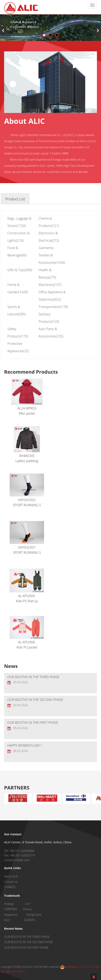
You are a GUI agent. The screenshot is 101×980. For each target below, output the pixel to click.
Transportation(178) (53, 307)
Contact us (11, 882)
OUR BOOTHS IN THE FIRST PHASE (33, 723)
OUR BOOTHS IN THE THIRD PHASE (33, 677)
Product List (15, 199)
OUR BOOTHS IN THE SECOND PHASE (35, 700)
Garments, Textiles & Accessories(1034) (52, 255)
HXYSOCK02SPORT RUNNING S (27, 490)
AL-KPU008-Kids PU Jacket (27, 633)
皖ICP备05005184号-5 (13, 972)
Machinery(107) (50, 285)
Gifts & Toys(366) (20, 270)
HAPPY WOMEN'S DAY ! (24, 745)
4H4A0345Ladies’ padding (27, 445)
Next (98, 30)
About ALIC (11, 876)
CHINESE (10, 887)
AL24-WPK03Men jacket (27, 397)
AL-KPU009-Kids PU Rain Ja (27, 586)
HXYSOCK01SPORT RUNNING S (27, 538)
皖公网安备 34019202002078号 (80, 967)
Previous (3, 30)
